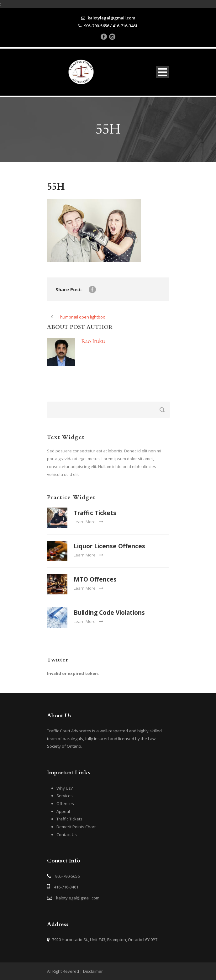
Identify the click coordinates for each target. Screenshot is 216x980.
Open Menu (163, 72)
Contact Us (67, 835)
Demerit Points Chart (76, 827)
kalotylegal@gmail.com (78, 898)
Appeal (63, 811)
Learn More (88, 522)
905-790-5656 (67, 876)
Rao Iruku (93, 341)
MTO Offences (95, 579)
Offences (65, 803)
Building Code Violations (109, 613)
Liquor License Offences (109, 546)
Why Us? (65, 788)
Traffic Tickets (95, 513)
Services (65, 796)
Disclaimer (93, 971)
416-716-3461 (66, 887)
